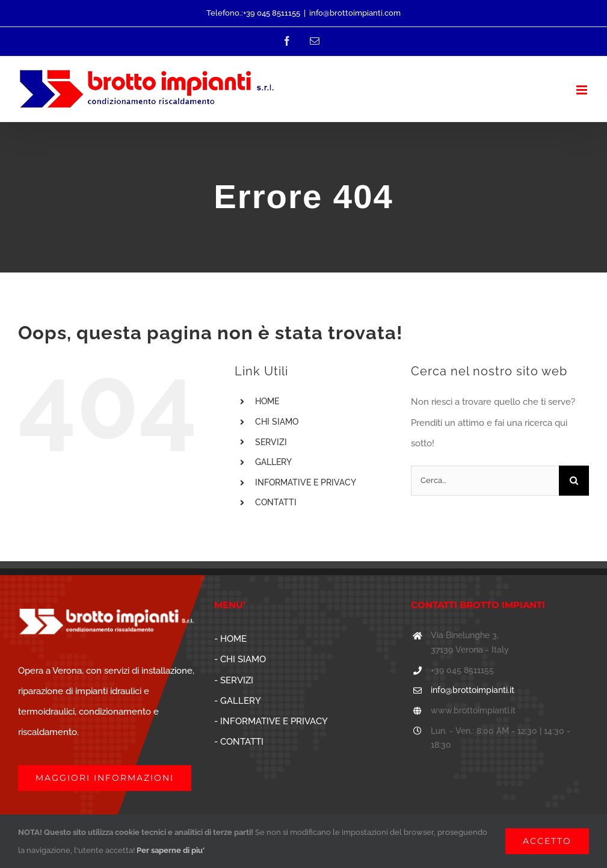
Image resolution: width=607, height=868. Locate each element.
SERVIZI (271, 442)
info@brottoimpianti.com (355, 13)
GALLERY (273, 462)
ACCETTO (547, 841)
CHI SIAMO (277, 422)
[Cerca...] (485, 481)
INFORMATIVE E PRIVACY (306, 482)
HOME (267, 401)
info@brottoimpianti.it (473, 690)
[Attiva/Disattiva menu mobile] (583, 90)
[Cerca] (574, 481)
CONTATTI (276, 502)
